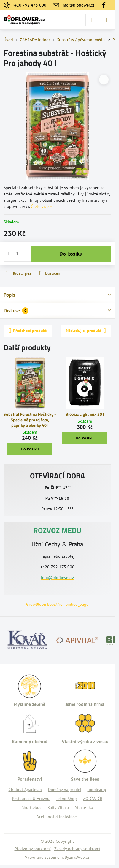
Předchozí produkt (28, 331)
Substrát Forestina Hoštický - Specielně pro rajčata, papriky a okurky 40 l (30, 420)
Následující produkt (86, 331)
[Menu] (107, 20)
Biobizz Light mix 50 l (85, 414)
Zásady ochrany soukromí (77, 849)
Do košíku (71, 254)
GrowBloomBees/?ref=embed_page (57, 604)
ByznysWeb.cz (77, 857)
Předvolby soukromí (33, 849)
